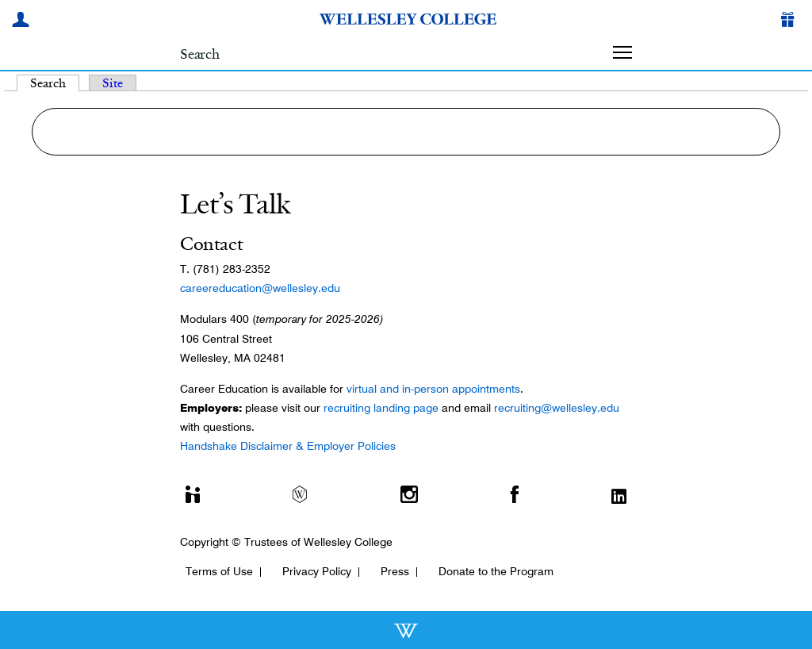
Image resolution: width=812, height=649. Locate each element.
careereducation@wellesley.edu (260, 288)
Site (113, 83)
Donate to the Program (496, 571)
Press (395, 571)
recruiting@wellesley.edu (557, 408)
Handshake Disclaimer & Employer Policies (288, 446)
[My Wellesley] (23, 21)
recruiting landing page (381, 408)
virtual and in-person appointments (433, 389)
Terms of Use (219, 571)
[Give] (791, 21)
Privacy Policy (317, 571)
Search (55, 83)
